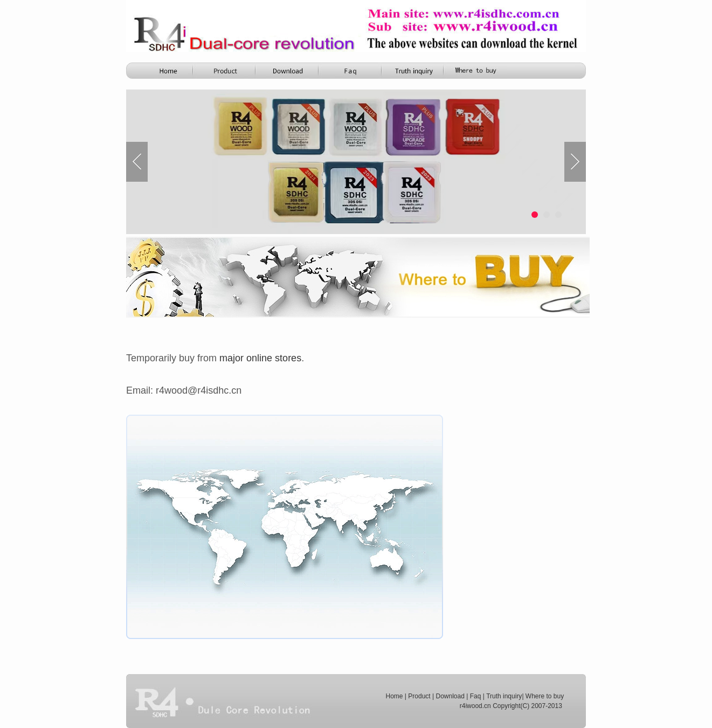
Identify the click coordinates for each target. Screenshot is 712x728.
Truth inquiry (504, 696)
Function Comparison (351, 71)
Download (450, 696)
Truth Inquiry (413, 71)
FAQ (476, 71)
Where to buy (545, 696)
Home (163, 71)
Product (226, 71)
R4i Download (288, 71)
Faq (476, 696)
